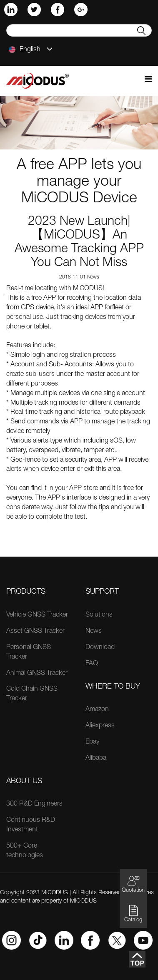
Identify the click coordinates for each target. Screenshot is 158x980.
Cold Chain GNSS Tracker (32, 694)
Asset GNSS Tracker (35, 632)
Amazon (97, 710)
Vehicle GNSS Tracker (37, 615)
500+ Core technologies (25, 851)
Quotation (133, 884)
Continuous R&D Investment (31, 825)
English (31, 50)
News (94, 632)
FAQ (92, 664)
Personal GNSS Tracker (29, 653)
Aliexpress (100, 726)
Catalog (133, 914)
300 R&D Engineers (34, 804)
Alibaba (96, 759)
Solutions (99, 615)
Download (100, 648)
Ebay (92, 742)
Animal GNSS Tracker (37, 674)
